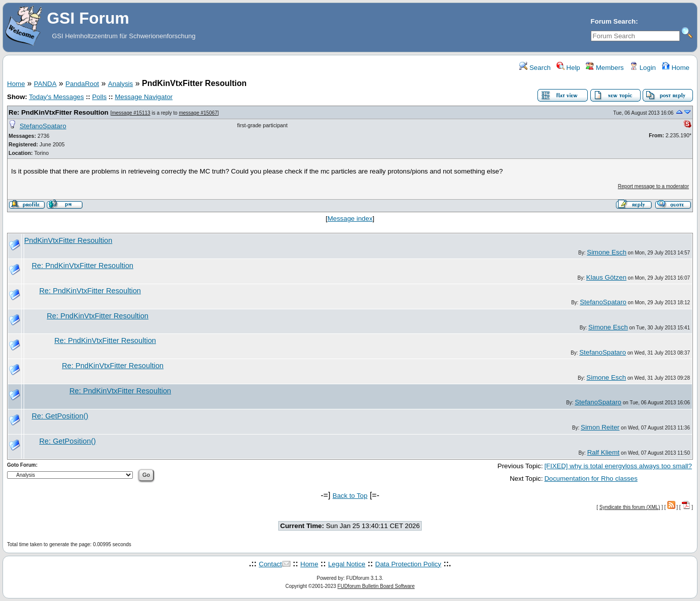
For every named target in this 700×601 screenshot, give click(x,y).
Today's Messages (56, 97)
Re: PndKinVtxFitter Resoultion (59, 112)
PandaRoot (82, 84)
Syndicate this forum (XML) (630, 507)
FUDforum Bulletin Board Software (376, 586)
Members (605, 68)
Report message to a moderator (653, 186)
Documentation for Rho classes (591, 479)
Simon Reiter (600, 427)
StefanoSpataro (43, 126)
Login (643, 68)
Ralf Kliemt (603, 452)
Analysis (121, 84)
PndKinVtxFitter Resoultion (68, 240)
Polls (99, 97)
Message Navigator (144, 97)
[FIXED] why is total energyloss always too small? (618, 466)
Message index (350, 219)
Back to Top (350, 496)
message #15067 (198, 113)
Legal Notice (347, 564)
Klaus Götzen (606, 277)
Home (676, 68)
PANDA (45, 84)
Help (568, 68)
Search (535, 68)
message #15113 (131, 113)
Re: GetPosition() (60, 416)
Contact (270, 564)
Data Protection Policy (408, 564)
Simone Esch (607, 252)
